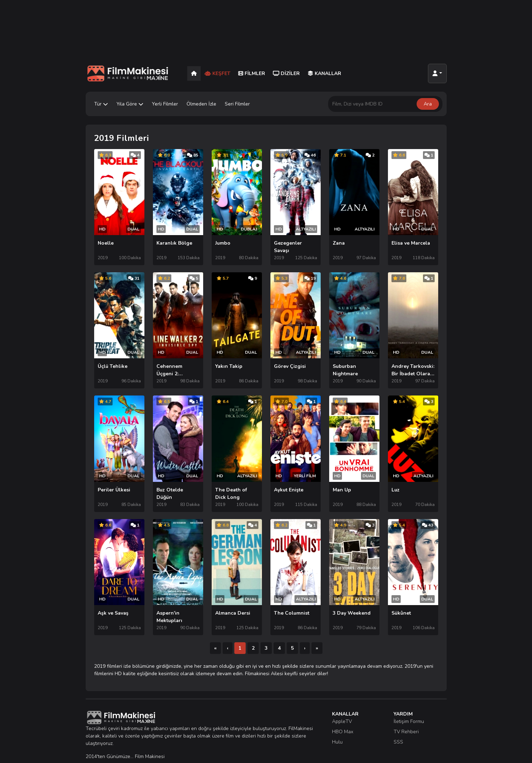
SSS (398, 723)
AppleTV (342, 703)
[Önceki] (228, 629)
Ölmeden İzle (201, 104)
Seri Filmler (237, 104)
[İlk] (215, 629)
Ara (428, 104)
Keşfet (218, 73)
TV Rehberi (406, 713)
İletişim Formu (409, 703)
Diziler (286, 73)
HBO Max (343, 713)
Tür (101, 104)
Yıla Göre (130, 104)
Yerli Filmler (165, 104)
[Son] (317, 629)
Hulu (337, 723)
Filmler (252, 73)
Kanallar (324, 73)
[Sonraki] (305, 629)
